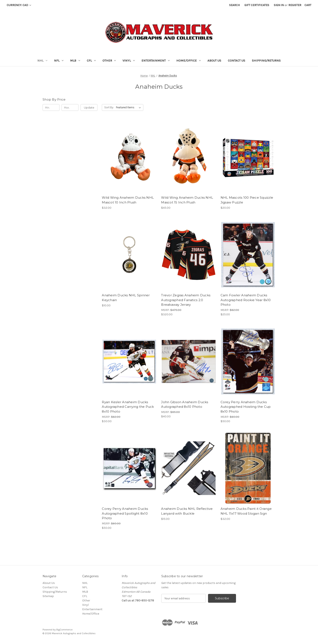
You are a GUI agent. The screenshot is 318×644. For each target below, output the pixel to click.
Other (109, 61)
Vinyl (129, 61)
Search (234, 5)
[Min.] (51, 107)
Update (89, 107)
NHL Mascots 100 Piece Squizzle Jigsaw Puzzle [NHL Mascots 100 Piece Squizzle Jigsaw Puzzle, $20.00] (247, 200)
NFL (59, 61)
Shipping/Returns (266, 61)
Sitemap (48, 596)
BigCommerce (64, 630)
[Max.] (70, 107)
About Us (214, 61)
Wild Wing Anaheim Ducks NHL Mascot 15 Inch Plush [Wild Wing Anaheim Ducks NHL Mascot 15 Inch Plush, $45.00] (187, 200)
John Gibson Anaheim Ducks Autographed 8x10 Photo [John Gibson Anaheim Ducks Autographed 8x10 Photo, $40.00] (185, 404)
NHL (42, 61)
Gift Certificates (257, 5)
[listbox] (129, 107)
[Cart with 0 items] (308, 5)
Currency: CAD (19, 5)
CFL (91, 61)
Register (295, 5)
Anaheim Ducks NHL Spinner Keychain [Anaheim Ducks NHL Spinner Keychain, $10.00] (126, 298)
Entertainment (156, 61)
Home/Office (189, 61)
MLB (75, 61)
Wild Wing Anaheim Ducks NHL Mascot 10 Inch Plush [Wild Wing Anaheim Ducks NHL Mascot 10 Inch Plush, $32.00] (128, 200)
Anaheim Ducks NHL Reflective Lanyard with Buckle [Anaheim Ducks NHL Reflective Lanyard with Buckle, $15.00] (187, 511)
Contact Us (237, 61)
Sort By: (109, 107)
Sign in (279, 5)
